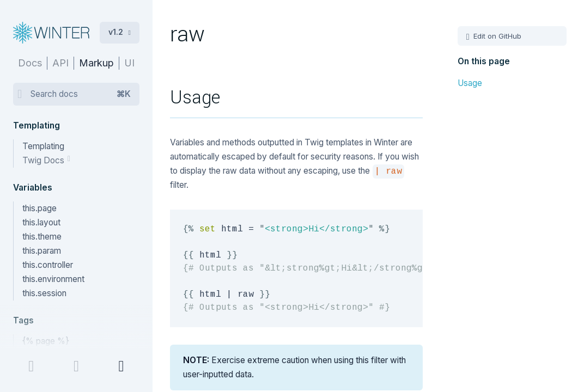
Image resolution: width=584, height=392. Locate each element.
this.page (39, 208)
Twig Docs (44, 160)
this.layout (41, 222)
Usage (470, 83)
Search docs (81, 94)
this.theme (42, 237)
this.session (44, 293)
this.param (42, 251)
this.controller (48, 265)
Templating (43, 146)
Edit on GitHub (496, 36)
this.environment (53, 279)
